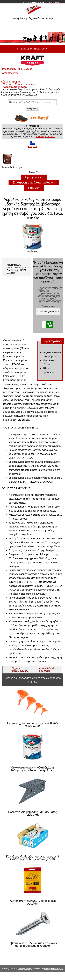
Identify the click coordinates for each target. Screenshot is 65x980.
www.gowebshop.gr (54, 968)
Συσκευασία (48, 306)
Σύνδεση (54, 3)
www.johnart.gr (25, 968)
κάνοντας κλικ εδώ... (46, 137)
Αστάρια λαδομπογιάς (15, 87)
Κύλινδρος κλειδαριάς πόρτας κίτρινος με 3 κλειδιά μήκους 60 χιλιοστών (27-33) (33, 858)
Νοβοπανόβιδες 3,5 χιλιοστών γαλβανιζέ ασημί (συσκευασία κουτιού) (32, 945)
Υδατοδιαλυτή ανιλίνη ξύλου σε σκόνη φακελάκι (32, 902)
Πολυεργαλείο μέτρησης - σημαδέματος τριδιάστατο (32, 813)
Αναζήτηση (32, 109)
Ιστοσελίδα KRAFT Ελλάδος (17, 69)
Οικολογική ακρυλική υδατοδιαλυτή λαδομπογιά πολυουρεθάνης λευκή (32, 769)
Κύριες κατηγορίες (34, 3)
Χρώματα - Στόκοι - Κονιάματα (19, 84)
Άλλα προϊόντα (10, 73)
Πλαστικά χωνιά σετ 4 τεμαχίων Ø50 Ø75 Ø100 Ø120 (32, 725)
